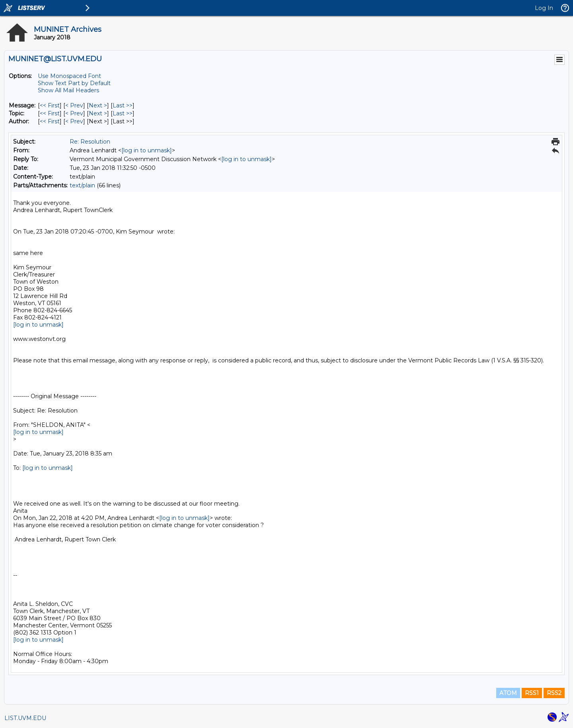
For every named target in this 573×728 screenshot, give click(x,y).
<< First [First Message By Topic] (50, 113)
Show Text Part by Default (74, 83)
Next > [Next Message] (98, 105)
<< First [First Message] (50, 105)
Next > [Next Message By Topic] (98, 113)
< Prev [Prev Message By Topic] (74, 113)
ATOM (508, 693)
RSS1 (532, 693)
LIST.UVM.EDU (25, 718)
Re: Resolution (90, 142)
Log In (544, 8)
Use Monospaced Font (69, 76)
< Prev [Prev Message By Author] (74, 121)
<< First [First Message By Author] (50, 121)
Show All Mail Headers (68, 90)
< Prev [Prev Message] (74, 105)
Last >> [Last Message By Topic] (123, 113)
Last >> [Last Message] (123, 105)
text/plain (82, 185)
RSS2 (554, 693)
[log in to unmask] (147, 150)
